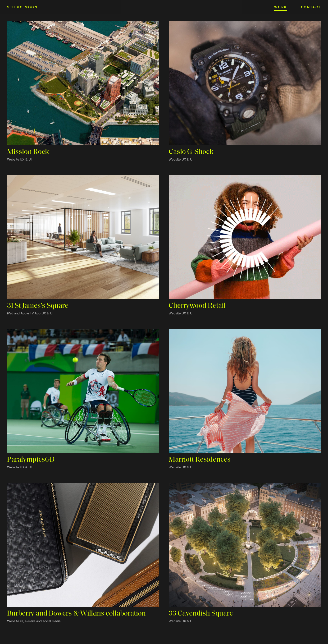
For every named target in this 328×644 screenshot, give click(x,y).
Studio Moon (22, 7)
